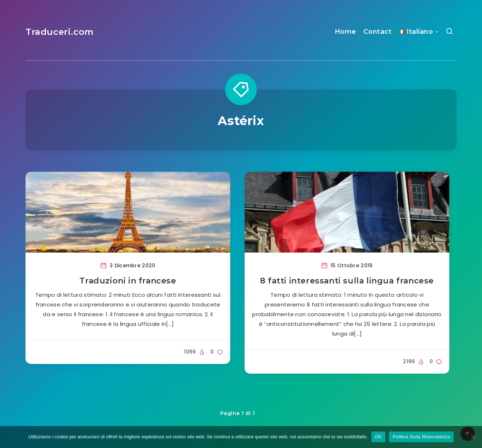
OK (378, 437)
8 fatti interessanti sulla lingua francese (347, 281)
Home (346, 32)
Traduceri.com (60, 32)
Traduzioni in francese (128, 281)
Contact (378, 32)
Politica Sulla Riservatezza (421, 437)
